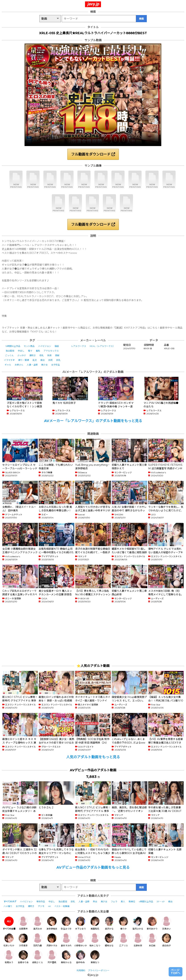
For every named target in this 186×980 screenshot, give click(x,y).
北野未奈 (138, 940)
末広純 (152, 940)
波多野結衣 (52, 923)
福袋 (57, 346)
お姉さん (19, 365)
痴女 (43, 360)
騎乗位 (132, 902)
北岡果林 (23, 923)
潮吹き (33, 355)
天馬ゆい (166, 923)
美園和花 (95, 923)
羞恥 (38, 351)
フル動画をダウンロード (93, 154)
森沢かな (109, 923)
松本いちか (9, 940)
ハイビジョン (45, 346)
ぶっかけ (21, 355)
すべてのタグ (10, 902)
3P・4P (161, 902)
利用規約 (81, 970)
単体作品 (41, 902)
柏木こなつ (95, 940)
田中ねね (81, 957)
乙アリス (124, 940)
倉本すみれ (66, 940)
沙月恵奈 (23, 940)
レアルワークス (79, 346)
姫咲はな (109, 940)
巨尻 (50, 360)
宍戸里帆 (52, 957)
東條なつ (95, 957)
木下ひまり (81, 923)
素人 (123, 902)
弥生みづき (66, 923)
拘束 (49, 355)
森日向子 (166, 940)
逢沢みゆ (38, 923)
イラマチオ (9, 360)
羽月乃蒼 (38, 940)
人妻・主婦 (32, 365)
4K (49, 906)
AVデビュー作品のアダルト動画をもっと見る (93, 867)
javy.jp (93, 4)
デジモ (41, 906)
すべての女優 (9, 923)
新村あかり (152, 923)
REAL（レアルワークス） (102, 346)
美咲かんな (66, 957)
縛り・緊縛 (24, 360)
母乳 (42, 355)
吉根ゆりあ (23, 957)
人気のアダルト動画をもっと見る (93, 757)
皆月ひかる (138, 923)
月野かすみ (52, 940)
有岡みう (9, 957)
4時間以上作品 (146, 902)
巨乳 (58, 360)
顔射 (57, 355)
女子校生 (55, 365)
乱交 (35, 360)
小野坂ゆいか (81, 940)
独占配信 (10, 351)
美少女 (44, 365)
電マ (30, 351)
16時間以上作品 (13, 346)
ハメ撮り (8, 906)
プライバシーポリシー (99, 970)
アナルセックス (51, 351)
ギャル (8, 365)
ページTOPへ (176, 972)
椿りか (124, 923)
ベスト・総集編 (62, 906)
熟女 (95, 902)
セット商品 (29, 346)
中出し (21, 351)
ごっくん (9, 355)
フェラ (114, 902)
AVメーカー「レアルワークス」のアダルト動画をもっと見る (93, 421)
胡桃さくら (38, 957)
